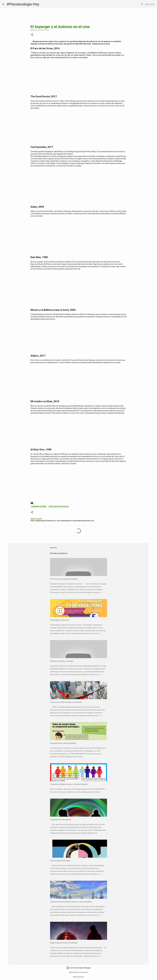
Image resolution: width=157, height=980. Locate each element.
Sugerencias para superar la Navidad (64, 943)
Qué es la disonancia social (60, 861)
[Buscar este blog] (143, 4)
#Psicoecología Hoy (23, 4)
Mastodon (54, 548)
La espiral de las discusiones (61, 820)
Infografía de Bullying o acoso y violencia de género (69, 784)
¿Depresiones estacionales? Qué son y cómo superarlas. (71, 902)
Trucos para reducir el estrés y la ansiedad (66, 702)
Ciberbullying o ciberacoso (60, 620)
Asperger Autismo (39, 507)
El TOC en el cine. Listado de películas (64, 579)
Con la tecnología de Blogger (79, 968)
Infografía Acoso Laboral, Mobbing (63, 743)
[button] (32, 35)
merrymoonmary (84, 972)
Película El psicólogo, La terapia (62, 661)
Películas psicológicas (59, 507)
